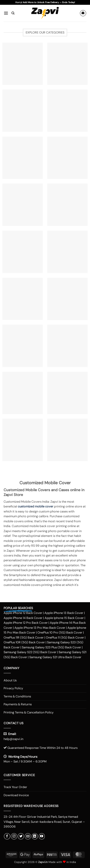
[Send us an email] (28, 836)
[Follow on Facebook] (7, 836)
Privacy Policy (13, 688)
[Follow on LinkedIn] (35, 836)
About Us (10, 680)
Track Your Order (15, 787)
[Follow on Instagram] (14, 836)
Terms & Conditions (17, 696)
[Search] (13, 13)
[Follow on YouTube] (42, 836)
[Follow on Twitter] (21, 836)
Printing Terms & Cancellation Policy (29, 712)
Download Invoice (16, 795)
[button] (6, 13)
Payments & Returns (18, 704)
